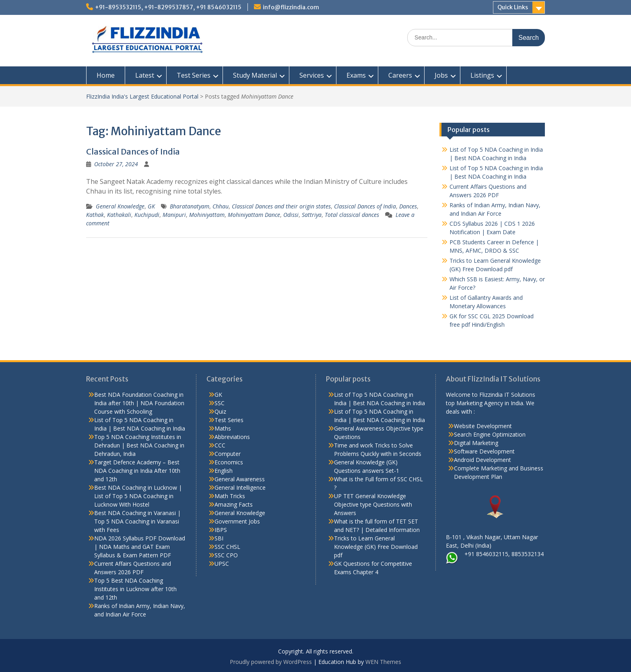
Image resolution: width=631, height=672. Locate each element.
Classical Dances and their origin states (281, 206)
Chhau (221, 206)
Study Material (255, 75)
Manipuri (174, 215)
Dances (408, 206)
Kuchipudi (147, 215)
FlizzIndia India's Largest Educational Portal (142, 96)
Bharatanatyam (190, 206)
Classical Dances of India (133, 152)
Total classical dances (352, 215)
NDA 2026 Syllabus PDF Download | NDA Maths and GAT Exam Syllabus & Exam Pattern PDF (140, 547)
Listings (482, 75)
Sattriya (312, 215)
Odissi (291, 215)
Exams (356, 75)
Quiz (220, 411)
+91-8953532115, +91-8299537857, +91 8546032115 (168, 7)
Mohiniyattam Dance (254, 215)
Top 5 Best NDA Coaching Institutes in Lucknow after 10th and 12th (135, 589)
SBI (219, 538)
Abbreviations (232, 437)
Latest (145, 75)
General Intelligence (240, 488)
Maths (223, 428)
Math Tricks (230, 496)
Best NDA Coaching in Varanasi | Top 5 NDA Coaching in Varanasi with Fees (137, 521)
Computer (228, 454)
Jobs (441, 75)
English (224, 471)
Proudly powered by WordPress (271, 662)
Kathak (95, 215)
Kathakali (119, 215)
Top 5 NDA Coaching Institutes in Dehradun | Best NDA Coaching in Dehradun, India (139, 445)
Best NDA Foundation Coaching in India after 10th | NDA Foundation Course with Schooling (139, 403)
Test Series (194, 75)
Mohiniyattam (207, 215)
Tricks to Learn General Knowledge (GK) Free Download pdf (376, 547)
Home (106, 75)
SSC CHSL (227, 547)
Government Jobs (237, 521)
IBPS (221, 530)
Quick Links (513, 7)
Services (312, 75)
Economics (229, 462)
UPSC (222, 564)
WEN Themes (383, 662)
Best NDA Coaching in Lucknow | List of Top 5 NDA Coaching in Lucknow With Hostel (138, 496)
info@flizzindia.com (291, 7)
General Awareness (240, 479)
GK (151, 206)
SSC (220, 403)
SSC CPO (226, 555)
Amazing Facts (234, 504)
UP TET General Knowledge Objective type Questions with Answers (373, 504)
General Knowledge (120, 206)
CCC (220, 445)
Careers (400, 75)
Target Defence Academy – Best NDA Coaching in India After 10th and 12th (137, 471)
